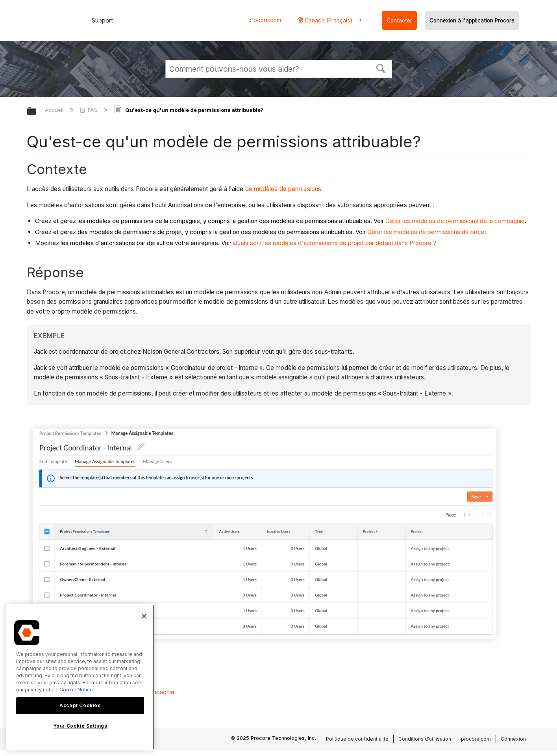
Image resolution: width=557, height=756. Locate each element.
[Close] (144, 616)
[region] (80, 677)
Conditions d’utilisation (425, 739)
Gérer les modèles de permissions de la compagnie (455, 221)
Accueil (55, 110)
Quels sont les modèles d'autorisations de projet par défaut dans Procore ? (335, 243)
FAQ (90, 110)
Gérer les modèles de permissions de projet (427, 232)
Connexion (513, 739)
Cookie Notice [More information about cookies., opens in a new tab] (76, 690)
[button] (381, 68)
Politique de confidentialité (357, 739)
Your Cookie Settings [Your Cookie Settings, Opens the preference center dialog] (80, 726)
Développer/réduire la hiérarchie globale (37, 112)
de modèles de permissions (283, 189)
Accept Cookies (80, 705)
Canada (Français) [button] (328, 20)
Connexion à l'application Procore (472, 20)
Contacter (399, 20)
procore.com (265, 20)
